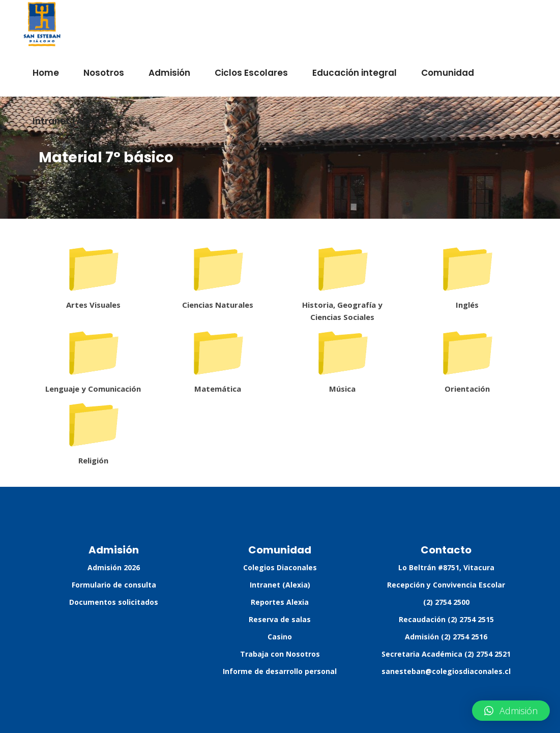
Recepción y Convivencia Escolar (446, 585)
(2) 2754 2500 (446, 602)
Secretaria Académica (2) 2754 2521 (446, 654)
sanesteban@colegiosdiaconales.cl (446, 671)
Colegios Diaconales (280, 567)
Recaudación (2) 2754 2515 (446, 619)
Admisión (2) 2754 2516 (446, 637)
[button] (511, 711)
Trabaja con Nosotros (280, 654)
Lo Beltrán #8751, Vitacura (446, 567)
